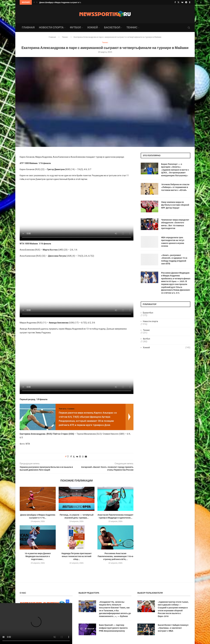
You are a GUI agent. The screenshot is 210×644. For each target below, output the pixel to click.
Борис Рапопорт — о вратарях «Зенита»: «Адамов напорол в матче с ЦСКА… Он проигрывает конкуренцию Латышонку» (175, 170)
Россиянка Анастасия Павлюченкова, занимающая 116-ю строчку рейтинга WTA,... (116, 556)
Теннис (132, 27)
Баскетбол (112, 27)
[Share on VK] (77, 457)
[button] (34, 2)
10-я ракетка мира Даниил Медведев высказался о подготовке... (38, 556)
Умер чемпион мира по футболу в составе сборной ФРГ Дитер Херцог (175, 205)
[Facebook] (175, 2)
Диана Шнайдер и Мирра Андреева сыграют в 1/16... (62, 2)
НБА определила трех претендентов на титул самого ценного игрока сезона (173, 242)
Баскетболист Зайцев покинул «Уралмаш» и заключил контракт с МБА (173, 628)
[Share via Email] (86, 457)
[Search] (189, 28)
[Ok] (190, 2)
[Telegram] (186, 2)
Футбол (75, 27)
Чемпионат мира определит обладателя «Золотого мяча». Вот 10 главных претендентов (175, 224)
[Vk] (182, 2)
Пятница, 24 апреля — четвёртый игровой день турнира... (76, 516)
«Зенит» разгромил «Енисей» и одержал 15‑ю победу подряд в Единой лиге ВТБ (174, 259)
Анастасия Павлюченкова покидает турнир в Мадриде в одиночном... (116, 516)
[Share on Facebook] (71, 457)
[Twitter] (178, 2)
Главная (28, 27)
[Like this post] (68, 457)
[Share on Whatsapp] (83, 457)
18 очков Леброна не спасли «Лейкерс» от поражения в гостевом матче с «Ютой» (175, 187)
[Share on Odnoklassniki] (80, 457)
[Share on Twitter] (74, 457)
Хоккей (92, 27)
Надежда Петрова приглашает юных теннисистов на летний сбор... (77, 556)
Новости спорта (51, 27)
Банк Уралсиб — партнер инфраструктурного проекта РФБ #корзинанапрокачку (113, 628)
